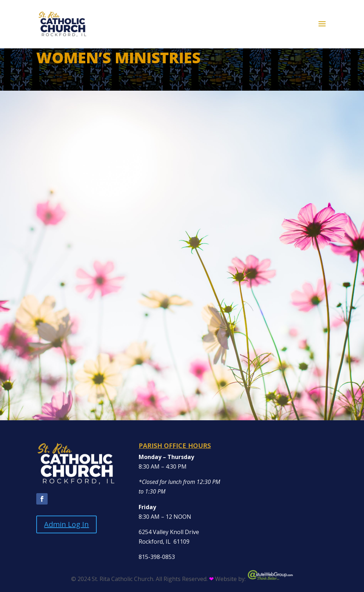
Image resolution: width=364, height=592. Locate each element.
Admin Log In (66, 524)
